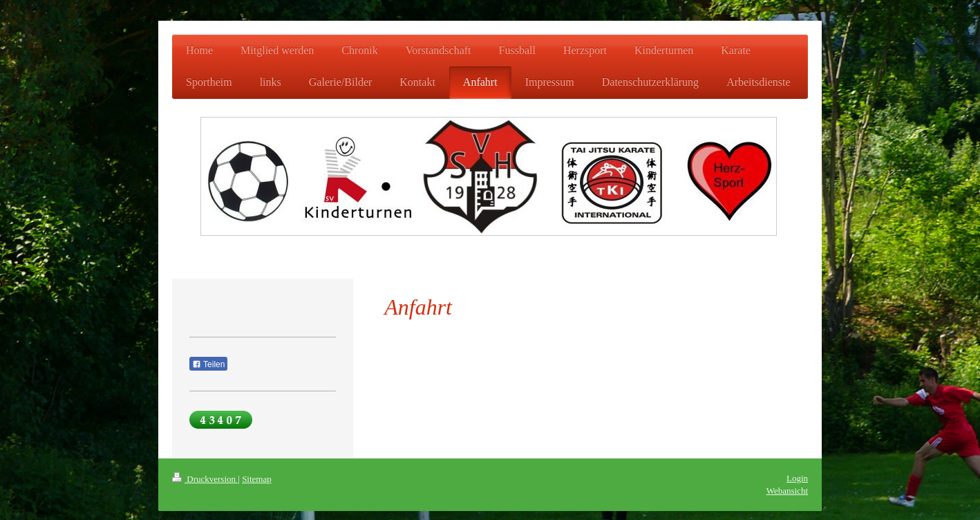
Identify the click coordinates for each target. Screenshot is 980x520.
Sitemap (257, 479)
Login (797, 478)
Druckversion (205, 479)
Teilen (208, 364)
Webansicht (787, 491)
